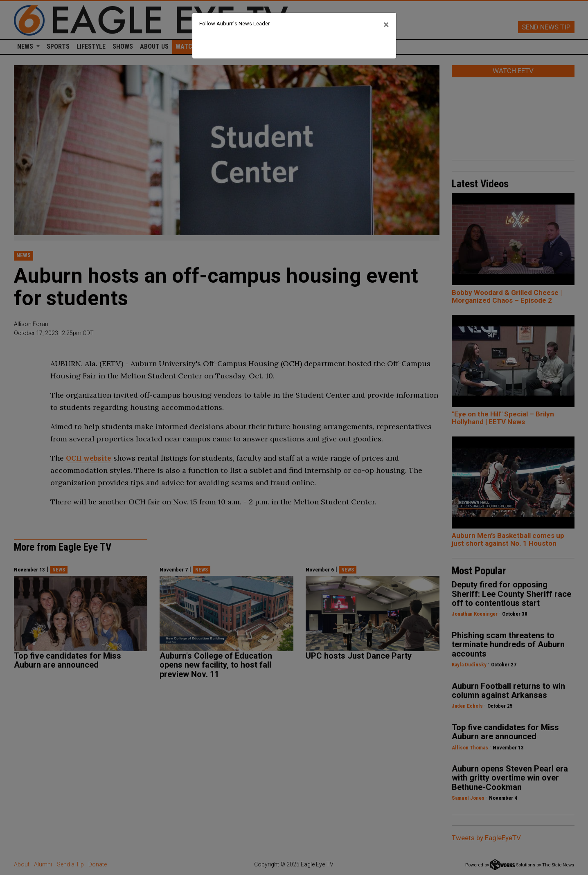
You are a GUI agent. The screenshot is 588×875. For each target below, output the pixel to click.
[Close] (386, 25)
